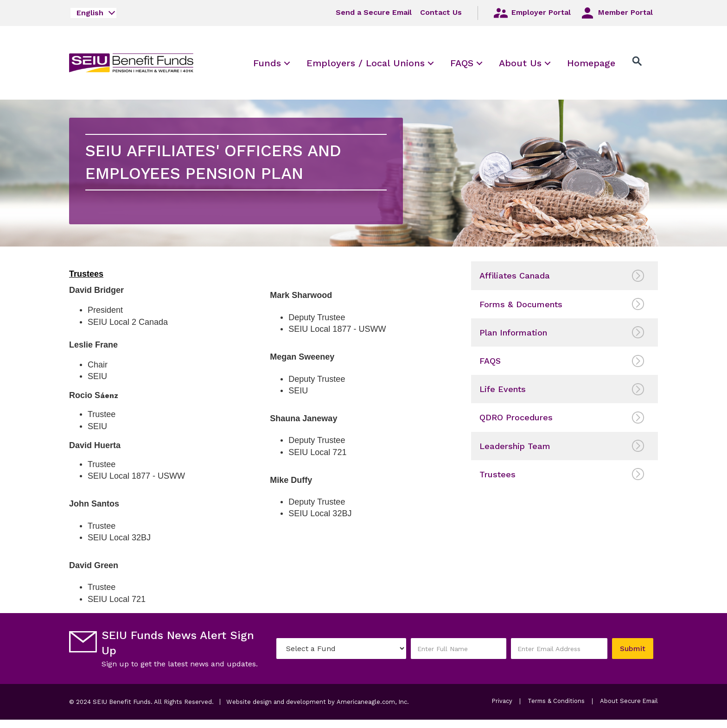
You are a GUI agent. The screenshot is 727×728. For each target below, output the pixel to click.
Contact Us (440, 12)
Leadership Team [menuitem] (515, 446)
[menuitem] (267, 63)
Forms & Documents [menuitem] (521, 304)
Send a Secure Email (373, 12)
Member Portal (616, 13)
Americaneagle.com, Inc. (373, 702)
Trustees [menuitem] (497, 474)
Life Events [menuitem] (503, 389)
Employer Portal (531, 13)
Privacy (501, 701)
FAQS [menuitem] (490, 361)
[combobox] (93, 13)
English (90, 13)
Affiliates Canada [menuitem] (515, 275)
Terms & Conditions (556, 701)
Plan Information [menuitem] (513, 332)
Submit (632, 649)
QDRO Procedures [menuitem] (516, 417)
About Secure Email (536, 712)
